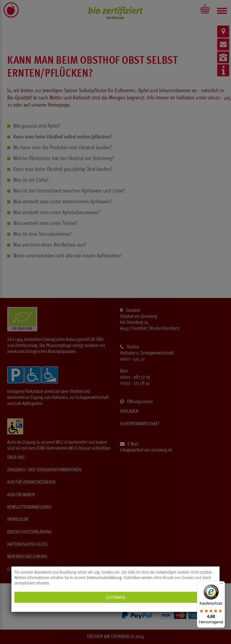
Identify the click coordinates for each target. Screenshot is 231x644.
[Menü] (221, 585)
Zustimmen (115, 597)
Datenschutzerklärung (104, 578)
